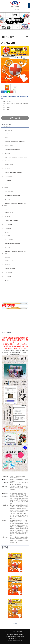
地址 (7, 636)
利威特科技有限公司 (15, 4)
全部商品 (15, 37)
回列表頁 (15, 624)
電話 (8, 635)
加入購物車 (15, 118)
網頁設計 (10, 641)
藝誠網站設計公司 (18, 641)
